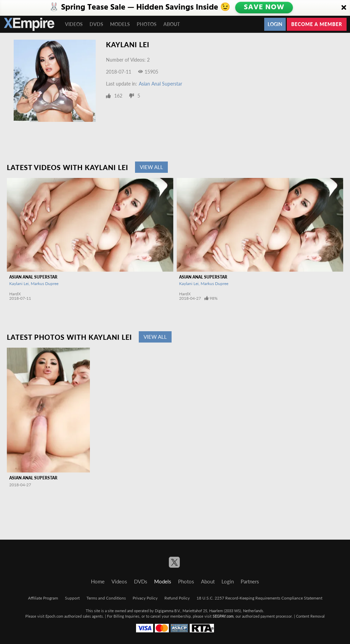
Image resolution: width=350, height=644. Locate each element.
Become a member (317, 24)
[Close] (344, 8)
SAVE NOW (264, 8)
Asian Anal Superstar (160, 84)
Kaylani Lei (19, 284)
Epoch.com (54, 616)
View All (151, 167)
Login (275, 24)
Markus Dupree (45, 284)
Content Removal (310, 616)
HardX (15, 294)
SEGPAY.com (223, 616)
